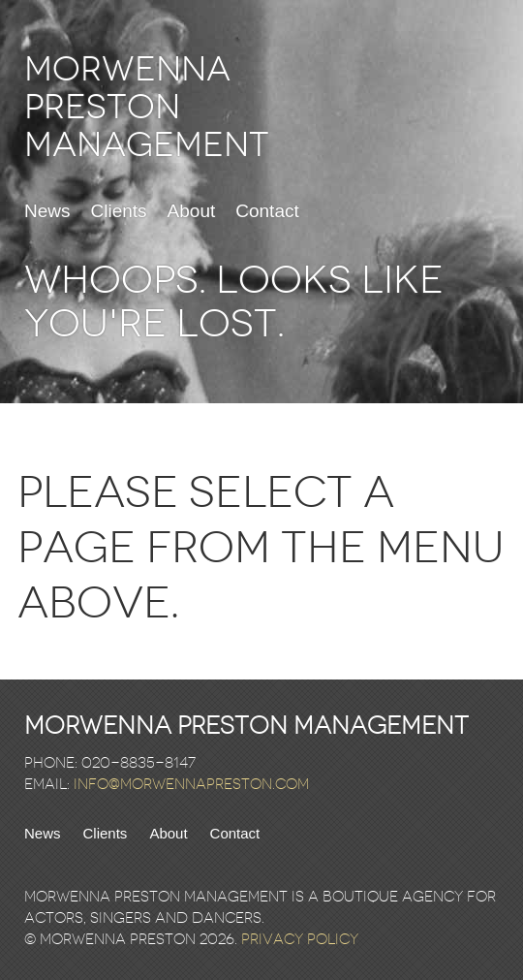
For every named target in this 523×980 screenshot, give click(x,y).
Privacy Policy (300, 939)
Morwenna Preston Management (147, 107)
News (47, 211)
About (192, 211)
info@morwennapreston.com (191, 784)
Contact (267, 211)
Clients (119, 211)
